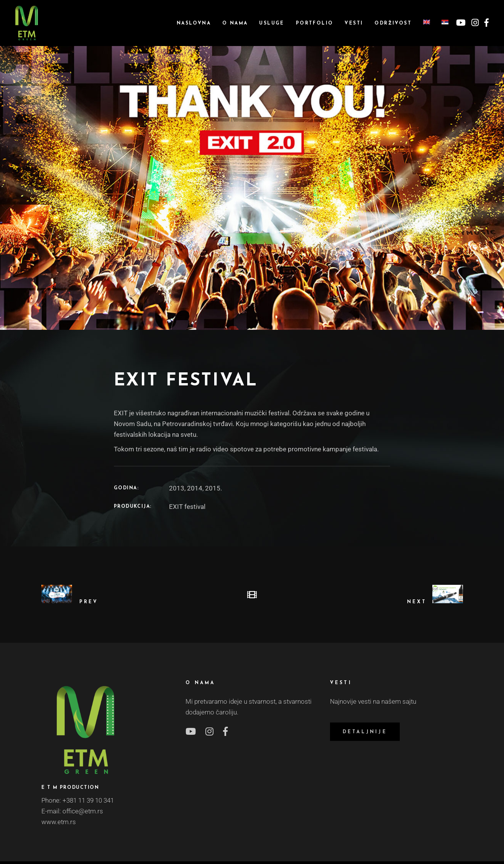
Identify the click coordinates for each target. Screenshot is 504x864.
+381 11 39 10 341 (88, 800)
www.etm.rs (59, 822)
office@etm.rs (83, 811)
